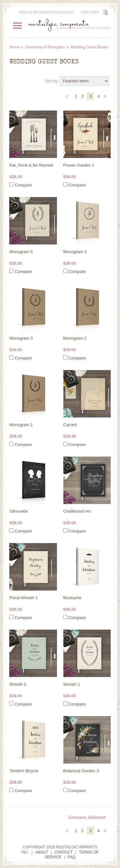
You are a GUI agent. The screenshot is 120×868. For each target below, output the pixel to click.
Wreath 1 (72, 684)
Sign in (25, 12)
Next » (106, 97)
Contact (64, 852)
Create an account (56, 12)
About (42, 852)
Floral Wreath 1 (24, 598)
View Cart (90, 12)
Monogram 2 (75, 338)
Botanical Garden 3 (81, 771)
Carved (70, 425)
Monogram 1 (21, 425)
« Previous (68, 97)
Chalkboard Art (77, 511)
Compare (23, 185)
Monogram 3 (21, 338)
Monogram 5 (21, 252)
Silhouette (19, 511)
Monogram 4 (75, 252)
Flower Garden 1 (79, 165)
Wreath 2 (18, 684)
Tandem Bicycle (24, 771)
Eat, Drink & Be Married (31, 165)
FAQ (71, 857)
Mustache (72, 598)
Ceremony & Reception (45, 47)
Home (14, 47)
